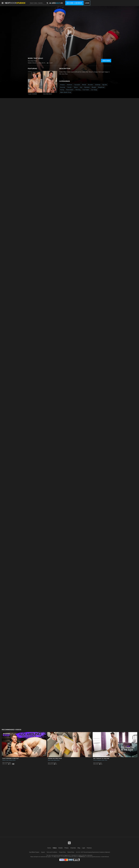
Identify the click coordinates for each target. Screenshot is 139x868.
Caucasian (77, 85)
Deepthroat (101, 87)
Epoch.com (38, 857)
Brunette (91, 85)
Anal (81, 87)
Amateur (62, 85)
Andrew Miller (12, 760)
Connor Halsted (97, 760)
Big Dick (105, 85)
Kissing (62, 90)
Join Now (106, 61)
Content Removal (105, 857)
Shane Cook (5, 760)
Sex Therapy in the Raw (101, 758)
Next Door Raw (7, 763)
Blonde (84, 85)
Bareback (87, 87)
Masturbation (70, 90)
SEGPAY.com (82, 857)
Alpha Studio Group (66, 92)
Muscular (63, 87)
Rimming (78, 90)
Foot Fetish (86, 90)
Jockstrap (98, 85)
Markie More (57, 760)
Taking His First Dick (55, 758)
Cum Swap (94, 90)
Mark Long (50, 760)
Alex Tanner (33, 94)
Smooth (69, 87)
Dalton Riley (48, 94)
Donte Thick (104, 760)
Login (87, 3)
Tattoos (76, 87)
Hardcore (70, 85)
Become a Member (74, 3)
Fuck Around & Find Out (11, 758)
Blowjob (94, 87)
